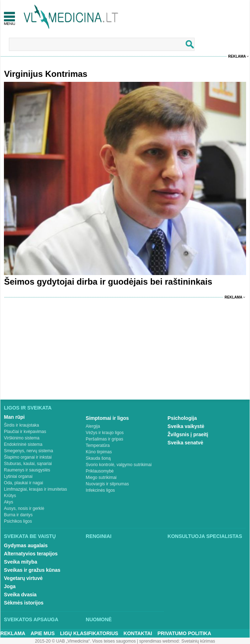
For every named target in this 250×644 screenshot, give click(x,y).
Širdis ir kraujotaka (22, 425)
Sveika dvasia (20, 595)
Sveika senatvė (185, 443)
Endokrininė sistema (23, 444)
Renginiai (99, 536)
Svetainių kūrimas (198, 641)
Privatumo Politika (184, 633)
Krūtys (10, 496)
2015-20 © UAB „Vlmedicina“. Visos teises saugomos (85, 641)
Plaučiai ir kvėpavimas (25, 432)
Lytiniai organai (18, 476)
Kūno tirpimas (99, 452)
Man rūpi (14, 417)
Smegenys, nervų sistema (28, 451)
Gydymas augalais (26, 545)
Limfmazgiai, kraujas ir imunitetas (35, 489)
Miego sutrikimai (101, 477)
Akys (9, 502)
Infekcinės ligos (100, 490)
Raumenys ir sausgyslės (27, 470)
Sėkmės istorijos (24, 603)
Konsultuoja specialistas (205, 536)
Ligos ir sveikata (28, 408)
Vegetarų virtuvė (23, 578)
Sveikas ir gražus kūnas (32, 570)
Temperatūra (98, 445)
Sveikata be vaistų (30, 536)
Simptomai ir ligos (107, 418)
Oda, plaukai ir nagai (23, 483)
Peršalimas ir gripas (104, 439)
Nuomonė (99, 619)
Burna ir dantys (18, 515)
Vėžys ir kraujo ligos (105, 433)
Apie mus (43, 633)
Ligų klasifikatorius (89, 633)
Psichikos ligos (18, 521)
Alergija (93, 426)
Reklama (237, 56)
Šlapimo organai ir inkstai (28, 457)
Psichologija (182, 418)
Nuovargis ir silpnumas (107, 484)
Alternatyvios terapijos (31, 554)
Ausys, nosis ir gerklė (24, 508)
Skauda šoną (98, 458)
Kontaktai (138, 633)
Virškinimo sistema (22, 438)
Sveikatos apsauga (31, 619)
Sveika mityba (20, 562)
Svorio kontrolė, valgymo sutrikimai (119, 465)
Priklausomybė (100, 471)
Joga (10, 586)
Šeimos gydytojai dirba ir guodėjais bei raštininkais (108, 282)
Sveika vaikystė (186, 426)
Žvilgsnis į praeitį (188, 434)
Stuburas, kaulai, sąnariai (28, 464)
